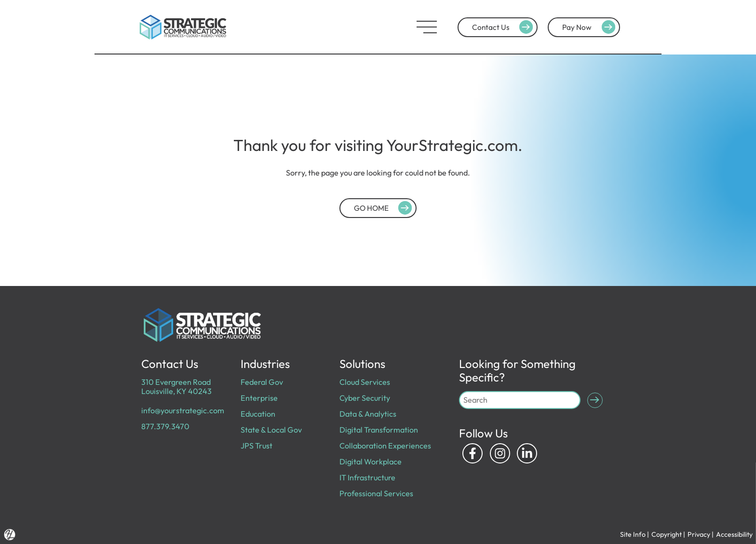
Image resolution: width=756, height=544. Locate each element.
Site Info (633, 534)
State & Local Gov (271, 430)
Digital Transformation (379, 430)
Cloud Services (365, 382)
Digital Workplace (371, 462)
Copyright (667, 534)
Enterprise (259, 398)
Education (258, 414)
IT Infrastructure (367, 477)
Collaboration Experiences (385, 446)
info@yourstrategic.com (183, 410)
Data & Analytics (368, 414)
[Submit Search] (595, 400)
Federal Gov (262, 382)
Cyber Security (365, 398)
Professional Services (376, 493)
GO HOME (384, 208)
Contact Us (504, 27)
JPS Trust (256, 446)
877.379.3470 (165, 426)
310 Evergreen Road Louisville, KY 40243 (176, 387)
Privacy (699, 534)
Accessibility (734, 534)
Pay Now (590, 27)
